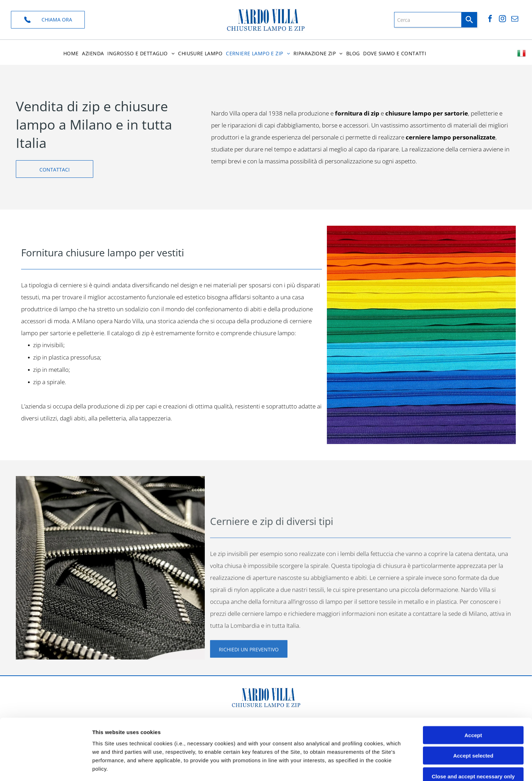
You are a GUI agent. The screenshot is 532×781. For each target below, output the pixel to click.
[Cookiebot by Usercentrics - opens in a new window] (46, 767)
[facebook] (490, 20)
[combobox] (428, 20)
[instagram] (502, 20)
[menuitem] (71, 53)
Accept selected (473, 698)
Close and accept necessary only (473, 719)
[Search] (469, 20)
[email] (515, 20)
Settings (358, 767)
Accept (473, 678)
